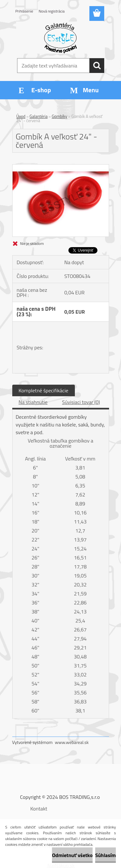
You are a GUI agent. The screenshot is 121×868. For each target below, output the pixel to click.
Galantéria (39, 116)
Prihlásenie (24, 11)
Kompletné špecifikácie (44, 390)
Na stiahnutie (33, 402)
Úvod (21, 116)
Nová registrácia (52, 11)
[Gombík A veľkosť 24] (61, 167)
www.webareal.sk (72, 742)
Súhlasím (106, 855)
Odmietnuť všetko (72, 855)
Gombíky (59, 116)
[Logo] (60, 38)
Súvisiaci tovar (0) (81, 402)
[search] (97, 66)
